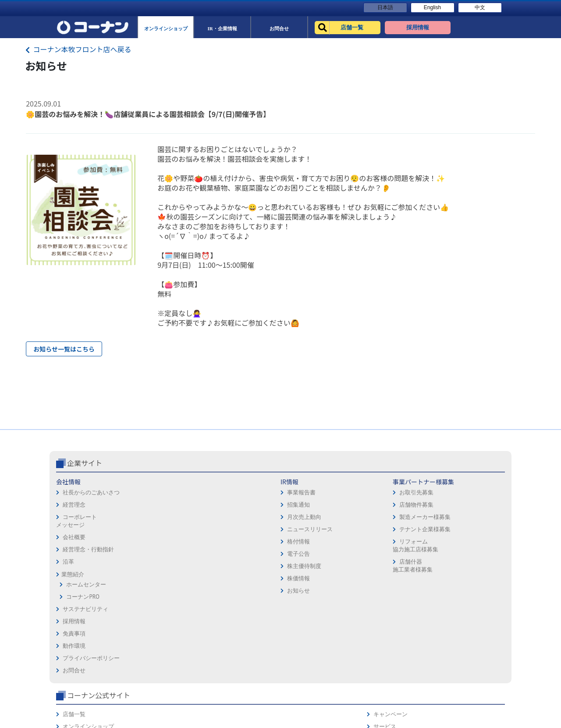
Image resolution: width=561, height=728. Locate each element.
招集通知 (148, 542)
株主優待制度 (154, 603)
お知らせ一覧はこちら (64, 349)
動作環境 (295, 543)
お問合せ (295, 568)
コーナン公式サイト (407, 500)
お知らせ (148, 627)
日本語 (385, 7)
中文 (480, 7)
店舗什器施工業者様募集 (223, 602)
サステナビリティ (85, 646)
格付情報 (148, 578)
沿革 (68, 598)
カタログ (467, 543)
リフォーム (385, 568)
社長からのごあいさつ (91, 529)
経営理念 (74, 542)
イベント (382, 556)
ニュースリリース (160, 566)
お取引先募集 (227, 529)
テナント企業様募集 (236, 566)
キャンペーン (472, 519)
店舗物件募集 (227, 542)
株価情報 (148, 615)
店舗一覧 (382, 519)
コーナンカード (475, 556)
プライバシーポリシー (312, 556)
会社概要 (74, 574)
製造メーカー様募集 (236, 554)
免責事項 (295, 531)
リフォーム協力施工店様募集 (226, 582)
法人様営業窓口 (391, 543)
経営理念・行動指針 (88, 586)
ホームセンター (86, 621)
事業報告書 (151, 529)
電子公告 (148, 591)
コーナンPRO (83, 634)
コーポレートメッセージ (76, 558)
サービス (467, 531)
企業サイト (85, 500)
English (432, 7)
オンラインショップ (396, 531)
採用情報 (295, 519)
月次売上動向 (154, 554)
